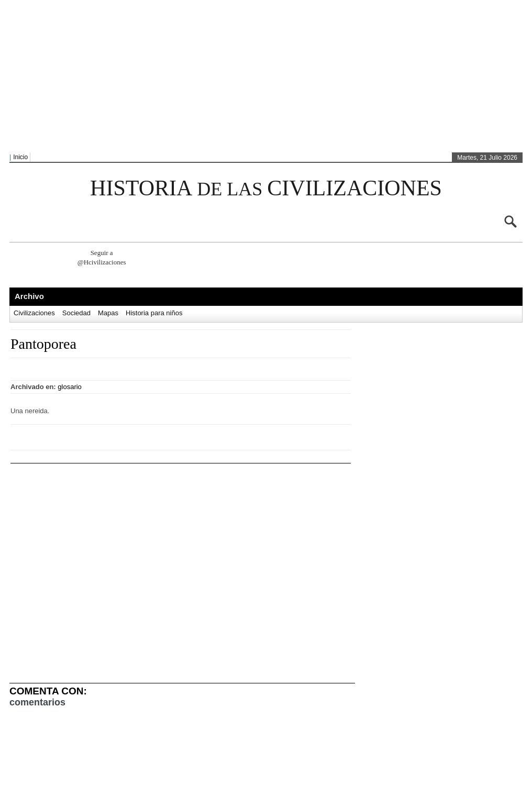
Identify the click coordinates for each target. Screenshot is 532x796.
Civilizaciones (34, 313)
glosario (70, 387)
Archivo (29, 296)
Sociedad (76, 313)
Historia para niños (154, 313)
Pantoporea (43, 344)
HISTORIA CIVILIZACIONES (266, 188)
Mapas (108, 313)
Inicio (20, 157)
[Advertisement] (201, 76)
